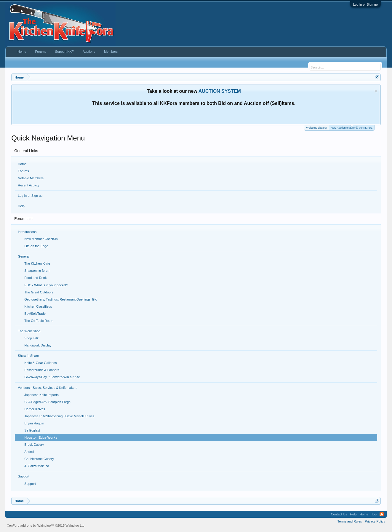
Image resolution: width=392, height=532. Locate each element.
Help (21, 206)
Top (374, 514)
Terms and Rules (350, 521)
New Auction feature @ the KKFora (352, 127)
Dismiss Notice (376, 91)
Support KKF (64, 52)
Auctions (89, 52)
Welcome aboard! (316, 128)
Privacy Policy (375, 521)
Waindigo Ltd (75, 525)
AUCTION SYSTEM (220, 91)
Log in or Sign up (365, 4)
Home (22, 164)
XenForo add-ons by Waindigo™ (30, 525)
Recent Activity (28, 185)
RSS (382, 514)
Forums (23, 171)
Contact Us (339, 514)
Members (111, 52)
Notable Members (31, 178)
